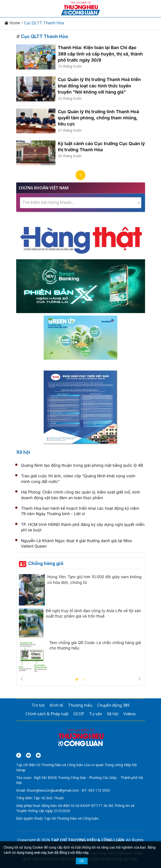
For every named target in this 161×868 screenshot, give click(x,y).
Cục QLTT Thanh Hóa (44, 23)
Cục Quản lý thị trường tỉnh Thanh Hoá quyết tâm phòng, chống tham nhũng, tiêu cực (99, 118)
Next (139, 679)
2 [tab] (84, 680)
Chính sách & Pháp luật (47, 714)
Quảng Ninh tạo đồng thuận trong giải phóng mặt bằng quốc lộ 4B (82, 465)
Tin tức (38, 705)
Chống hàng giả (46, 563)
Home (12, 23)
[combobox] (81, 203)
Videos (130, 714)
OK (82, 861)
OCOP (79, 714)
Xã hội (23, 452)
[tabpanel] (81, 625)
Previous (22, 679)
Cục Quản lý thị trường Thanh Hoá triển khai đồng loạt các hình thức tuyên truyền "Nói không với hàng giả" (99, 86)
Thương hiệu (80, 705)
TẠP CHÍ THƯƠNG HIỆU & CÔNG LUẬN (88, 840)
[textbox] (81, 202)
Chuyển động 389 (113, 705)
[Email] (38, 755)
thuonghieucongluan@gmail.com (53, 790)
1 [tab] (77, 680)
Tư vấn (96, 714)
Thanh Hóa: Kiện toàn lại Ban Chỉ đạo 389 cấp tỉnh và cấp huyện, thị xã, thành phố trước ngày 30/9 (100, 54)
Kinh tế (56, 705)
